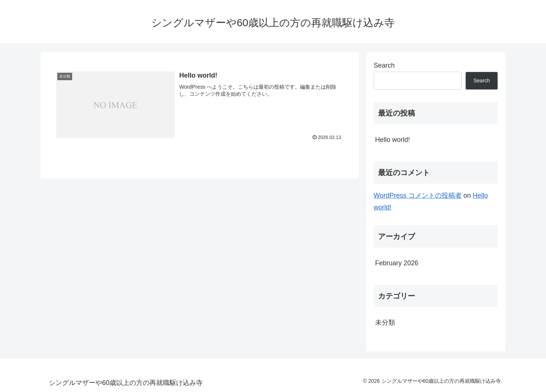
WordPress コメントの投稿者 (418, 195)
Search (384, 65)
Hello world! (392, 140)
